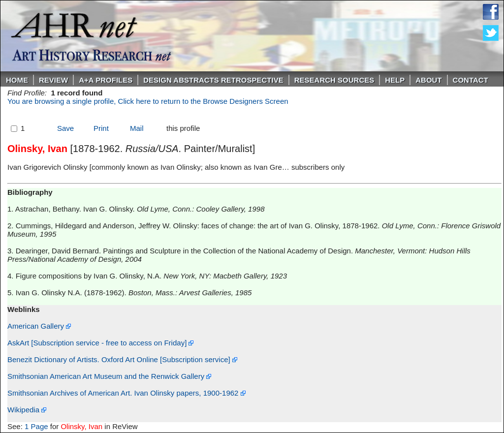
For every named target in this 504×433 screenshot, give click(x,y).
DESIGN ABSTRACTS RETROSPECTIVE (213, 80)
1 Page (36, 426)
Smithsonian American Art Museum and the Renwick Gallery (109, 376)
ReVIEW (53, 80)
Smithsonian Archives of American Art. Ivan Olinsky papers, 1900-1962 (126, 393)
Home (17, 80)
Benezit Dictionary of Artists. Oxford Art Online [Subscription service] (122, 359)
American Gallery (39, 326)
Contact (471, 80)
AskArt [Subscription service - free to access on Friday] (100, 343)
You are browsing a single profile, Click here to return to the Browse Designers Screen (148, 101)
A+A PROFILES (106, 80)
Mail (137, 128)
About (428, 80)
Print (101, 128)
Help (395, 80)
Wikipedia (27, 410)
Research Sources (334, 80)
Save (65, 128)
